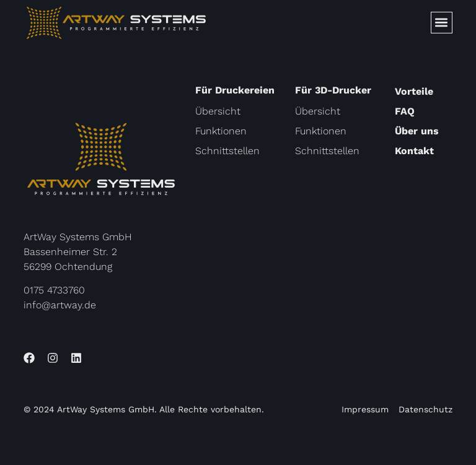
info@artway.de (60, 305)
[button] (442, 23)
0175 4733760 (54, 290)
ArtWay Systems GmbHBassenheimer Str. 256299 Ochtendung (77, 252)
